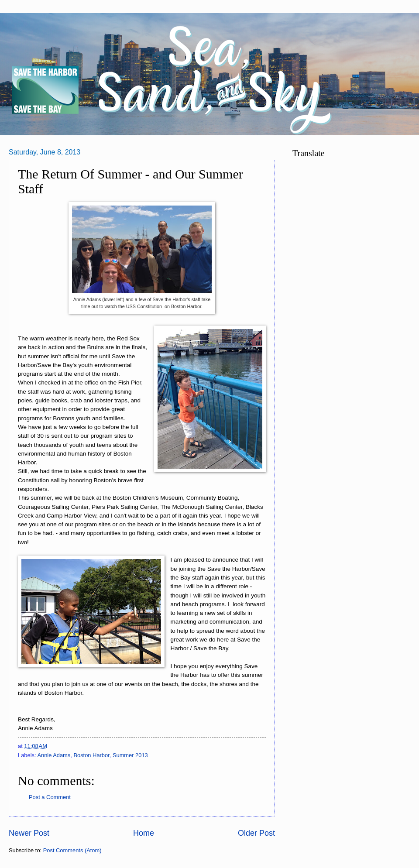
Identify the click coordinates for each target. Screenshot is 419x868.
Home (144, 833)
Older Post (256, 833)
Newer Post (29, 833)
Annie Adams (54, 755)
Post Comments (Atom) (72, 850)
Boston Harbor (91, 755)
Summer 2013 (130, 755)
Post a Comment (50, 797)
